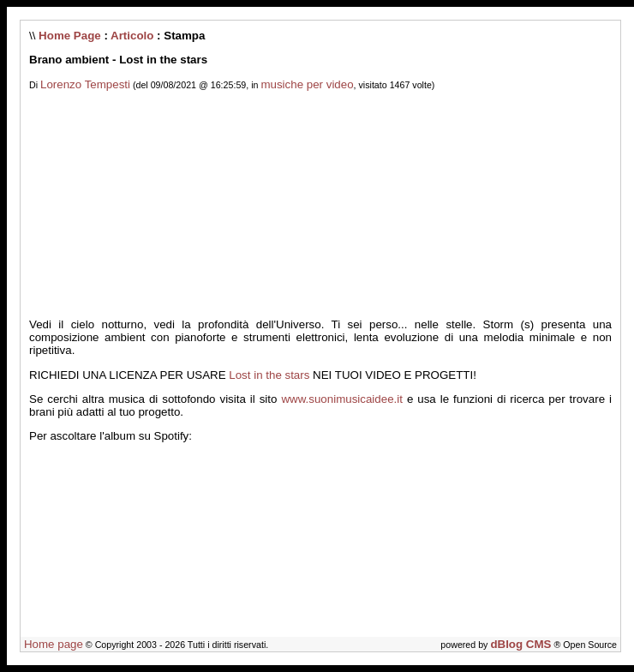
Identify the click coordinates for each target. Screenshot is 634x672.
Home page (54, 644)
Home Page (70, 36)
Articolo (132, 36)
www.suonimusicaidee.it (342, 399)
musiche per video (307, 84)
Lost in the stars (269, 375)
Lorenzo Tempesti (85, 84)
